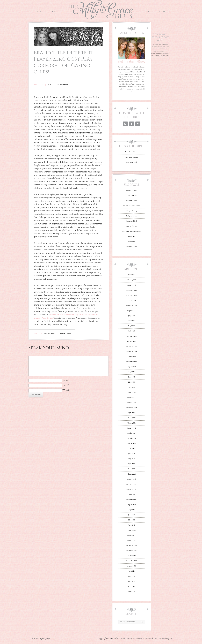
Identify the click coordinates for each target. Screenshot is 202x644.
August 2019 (131, 367)
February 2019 (132, 397)
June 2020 (132, 321)
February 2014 (132, 474)
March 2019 (132, 392)
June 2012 (132, 576)
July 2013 (132, 510)
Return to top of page (40, 638)
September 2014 (132, 438)
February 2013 (132, 535)
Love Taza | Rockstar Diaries (132, 231)
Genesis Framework (144, 638)
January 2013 (132, 540)
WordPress (160, 638)
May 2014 (132, 459)
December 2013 (132, 484)
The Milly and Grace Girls (101, 17)
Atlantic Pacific (132, 196)
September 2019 (131, 362)
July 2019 (132, 372)
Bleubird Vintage (132, 201)
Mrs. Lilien (132, 236)
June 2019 (132, 377)
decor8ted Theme (123, 638)
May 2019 (132, 382)
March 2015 (132, 418)
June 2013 (132, 515)
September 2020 (132, 305)
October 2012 (132, 556)
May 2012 (132, 581)
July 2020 (131, 316)
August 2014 (132, 443)
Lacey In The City (131, 226)
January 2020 (132, 341)
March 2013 (132, 530)
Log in (169, 638)
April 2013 (132, 525)
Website (66, 390)
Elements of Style (131, 221)
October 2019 (132, 357)
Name (65, 381)
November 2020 (132, 295)
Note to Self (132, 242)
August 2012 (131, 566)
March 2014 (132, 469)
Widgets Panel (156, 53)
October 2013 (132, 494)
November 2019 (131, 351)
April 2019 (132, 387)
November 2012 (132, 551)
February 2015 (132, 423)
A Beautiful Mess (132, 190)
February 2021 (132, 280)
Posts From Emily (131, 162)
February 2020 (132, 336)
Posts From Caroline (132, 157)
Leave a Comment (62, 85)
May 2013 (132, 520)
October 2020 (132, 300)
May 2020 (132, 326)
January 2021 (132, 285)
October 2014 (132, 433)
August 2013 (131, 505)
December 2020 (132, 290)
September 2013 (131, 500)
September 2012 (131, 561)
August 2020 (132, 311)
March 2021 (132, 275)
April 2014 (132, 464)
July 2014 (131, 449)
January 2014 (132, 479)
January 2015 (132, 428)
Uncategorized (49, 333)
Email (65, 385)
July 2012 (132, 571)
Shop (147, 11)
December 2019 (132, 346)
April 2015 (132, 413)
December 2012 (132, 546)
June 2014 (132, 454)
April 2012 (132, 586)
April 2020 (132, 331)
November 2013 (131, 489)
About (55, 11)
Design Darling (131, 211)
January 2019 (132, 403)
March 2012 (132, 592)
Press (162, 11)
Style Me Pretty (132, 247)
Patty (49, 85)
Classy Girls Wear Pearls (132, 206)
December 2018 (132, 408)
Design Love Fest (132, 216)
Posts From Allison (132, 152)
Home (39, 11)
